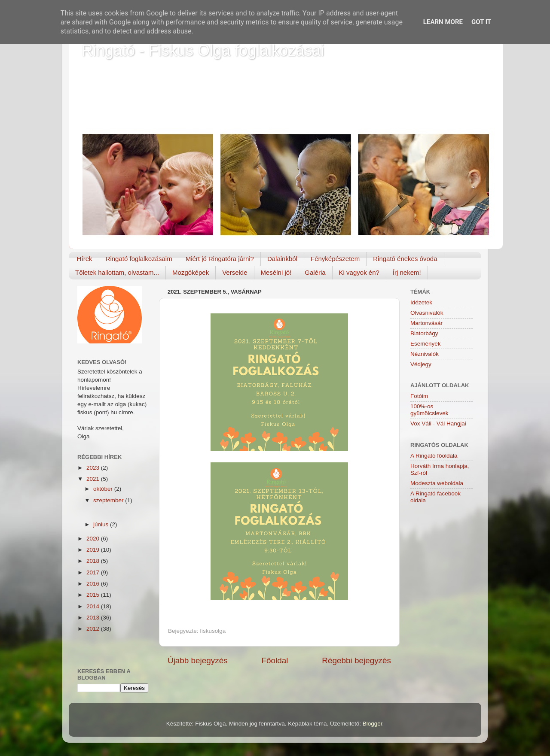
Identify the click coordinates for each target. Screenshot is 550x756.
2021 (94, 479)
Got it (481, 22)
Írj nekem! (407, 272)
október (104, 489)
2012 (94, 629)
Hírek (85, 259)
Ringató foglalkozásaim (139, 259)
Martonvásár (426, 323)
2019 (94, 550)
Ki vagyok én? (359, 272)
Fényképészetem (335, 259)
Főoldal (275, 660)
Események (426, 344)
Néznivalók (425, 354)
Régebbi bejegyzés (356, 660)
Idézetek (421, 302)
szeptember (109, 500)
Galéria (315, 272)
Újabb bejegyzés (198, 660)
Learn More (443, 22)
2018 (94, 561)
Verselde (235, 272)
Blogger (373, 724)
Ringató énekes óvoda (405, 259)
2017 (94, 572)
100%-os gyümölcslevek (429, 410)
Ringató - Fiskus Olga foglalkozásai (203, 50)
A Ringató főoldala (434, 456)
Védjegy (421, 364)
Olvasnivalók (427, 313)
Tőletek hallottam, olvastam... (117, 272)
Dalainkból (282, 259)
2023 (94, 468)
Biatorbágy (424, 333)
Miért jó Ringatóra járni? (220, 259)
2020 (94, 539)
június (102, 524)
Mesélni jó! (276, 272)
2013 (94, 618)
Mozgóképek (191, 272)
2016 (94, 584)
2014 (94, 606)
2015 (94, 595)
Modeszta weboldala (437, 483)
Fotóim (419, 396)
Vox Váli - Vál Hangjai (438, 424)
